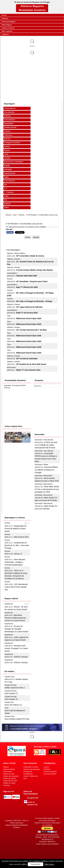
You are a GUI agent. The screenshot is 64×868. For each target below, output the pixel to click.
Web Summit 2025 (21, 537)
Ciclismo (7, 131)
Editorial (6, 767)
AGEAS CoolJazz (21, 657)
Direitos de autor (9, 774)
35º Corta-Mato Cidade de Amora (30, 256)
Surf (6, 185)
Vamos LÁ (18, 554)
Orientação (8, 169)
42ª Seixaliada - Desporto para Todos (32, 281)
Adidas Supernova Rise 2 (15, 688)
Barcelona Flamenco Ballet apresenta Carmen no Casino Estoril (15, 618)
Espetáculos (9, 604)
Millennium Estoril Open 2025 (29, 318)
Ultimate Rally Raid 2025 (27, 276)
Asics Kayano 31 (11, 699)
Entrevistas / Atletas (41, 465)
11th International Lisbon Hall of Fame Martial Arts (16, 587)
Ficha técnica (8, 772)
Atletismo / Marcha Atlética (16, 253)
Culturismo (8, 135)
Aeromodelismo (10, 108)
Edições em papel (9, 783)
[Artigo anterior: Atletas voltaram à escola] (28, 237)
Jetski (6, 154)
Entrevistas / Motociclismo (44, 476)
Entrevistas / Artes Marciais (44, 440)
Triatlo (6, 196)
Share (10, 232)
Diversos (7, 139)
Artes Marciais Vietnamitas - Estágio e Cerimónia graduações (15, 562)
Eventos (7, 147)
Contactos (7, 785)
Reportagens (7, 25)
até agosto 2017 (33, 798)
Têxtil (6, 708)
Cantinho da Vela (10, 127)
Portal (4, 15)
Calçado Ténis (10, 677)
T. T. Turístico (9, 192)
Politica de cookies (10, 778)
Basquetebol (9, 124)
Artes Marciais (9, 112)
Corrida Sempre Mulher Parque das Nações (35, 270)
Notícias (5, 18)
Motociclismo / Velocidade (14, 162)
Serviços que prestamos (32, 769)
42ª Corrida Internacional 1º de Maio (31, 330)
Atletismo (7, 116)
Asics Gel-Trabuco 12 (13, 705)
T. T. (5, 188)
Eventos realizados (50, 772)
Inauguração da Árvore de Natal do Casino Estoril (15, 529)
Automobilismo (10, 120)
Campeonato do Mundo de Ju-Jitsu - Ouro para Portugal (17, 545)
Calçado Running (10, 685)
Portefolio (47, 769)
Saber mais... (50, 864)
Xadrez (6, 208)
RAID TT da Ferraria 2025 (27, 313)
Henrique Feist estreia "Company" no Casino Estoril (16, 648)
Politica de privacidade (11, 776)
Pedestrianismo (10, 173)
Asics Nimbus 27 (11, 693)
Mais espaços (7, 31)
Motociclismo (11, 367)
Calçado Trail (9, 702)
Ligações (5, 34)
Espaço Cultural (8, 28)
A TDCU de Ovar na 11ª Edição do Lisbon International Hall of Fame (46, 445)
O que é (47, 767)
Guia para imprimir (50, 774)
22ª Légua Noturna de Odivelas (29, 307)
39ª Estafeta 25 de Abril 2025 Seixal (31, 364)
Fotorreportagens (9, 22)
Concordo (36, 864)
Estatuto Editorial (9, 769)
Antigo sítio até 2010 (10, 781)
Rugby (6, 177)
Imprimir (43, 227)
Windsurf (7, 204)
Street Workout (9, 181)
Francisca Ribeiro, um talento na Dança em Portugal (47, 470)
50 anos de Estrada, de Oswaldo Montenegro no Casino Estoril (16, 629)
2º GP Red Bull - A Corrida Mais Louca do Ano (24, 224)
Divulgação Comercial (12, 143)
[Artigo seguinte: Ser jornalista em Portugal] (36, 237)
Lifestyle (7, 158)
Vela (6, 200)
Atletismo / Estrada (14, 259)
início (15, 215)
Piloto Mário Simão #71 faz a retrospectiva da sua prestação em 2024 (47, 489)
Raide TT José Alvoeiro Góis (28, 370)
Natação (7, 166)
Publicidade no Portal (31, 767)
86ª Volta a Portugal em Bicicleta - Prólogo (34, 301)
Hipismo (7, 150)
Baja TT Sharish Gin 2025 (27, 287)
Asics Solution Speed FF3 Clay (17, 719)
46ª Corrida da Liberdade (27, 359)
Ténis (9, 316)
